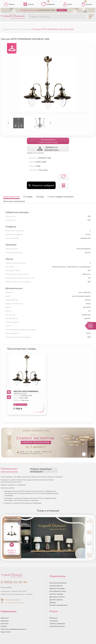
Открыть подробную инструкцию (41, 470)
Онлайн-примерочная (58, 605)
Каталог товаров (56, 594)
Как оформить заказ (58, 591)
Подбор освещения (57, 623)
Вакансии (5, 618)
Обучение (53, 618)
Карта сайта (6, 632)
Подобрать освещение (40, 17)
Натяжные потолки (57, 626)
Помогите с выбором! (41, 185)
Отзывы (4, 626)
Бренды (53, 602)
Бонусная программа (58, 583)
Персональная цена (20, 405)
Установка (54, 621)
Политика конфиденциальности (14, 629)
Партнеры (5, 621)
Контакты (5, 623)
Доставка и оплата (57, 597)
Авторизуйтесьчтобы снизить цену (48, 141)
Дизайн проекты (56, 600)
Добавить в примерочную (48, 148)
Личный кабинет (56, 586)
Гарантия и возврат (57, 588)
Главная (9, 4)
